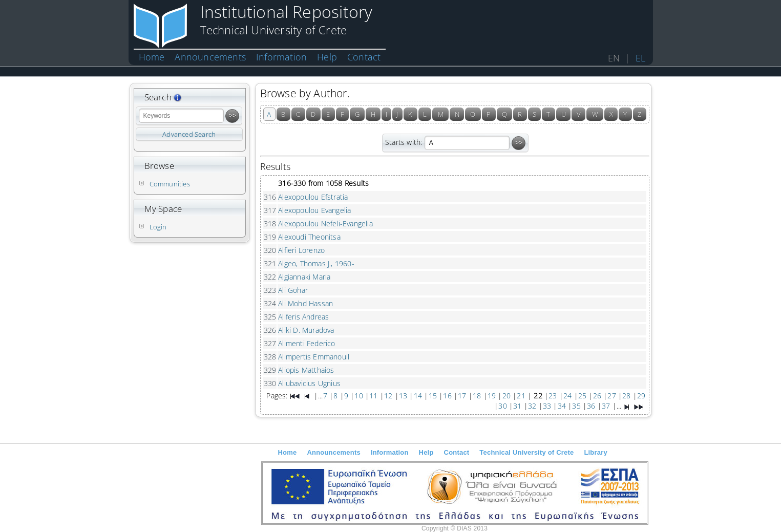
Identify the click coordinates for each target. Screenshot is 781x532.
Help (327, 57)
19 (492, 396)
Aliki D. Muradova (306, 330)
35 (576, 406)
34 (562, 406)
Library (595, 452)
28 (626, 396)
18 (477, 396)
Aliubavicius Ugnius (309, 383)
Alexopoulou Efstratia (313, 197)
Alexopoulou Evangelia (314, 210)
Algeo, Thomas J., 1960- (316, 263)
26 (597, 396)
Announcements (210, 57)
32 (532, 406)
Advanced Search (189, 134)
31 (517, 406)
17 (462, 396)
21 (521, 396)
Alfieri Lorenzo (301, 250)
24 (567, 396)
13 (403, 396)
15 (433, 396)
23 (553, 396)
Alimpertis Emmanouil (314, 357)
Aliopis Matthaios (306, 370)
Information (281, 57)
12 (388, 396)
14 (418, 396)
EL (640, 58)
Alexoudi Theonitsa (309, 237)
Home (152, 57)
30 (502, 406)
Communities (170, 184)
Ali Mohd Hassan (305, 303)
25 (582, 396)
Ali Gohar (293, 290)
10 (358, 396)
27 (611, 396)
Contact (364, 57)
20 (506, 396)
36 (591, 406)
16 (447, 396)
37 (606, 406)
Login (158, 227)
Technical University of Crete (526, 452)
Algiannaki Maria (304, 277)
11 (373, 396)
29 (641, 396)
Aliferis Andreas (303, 317)
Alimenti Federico (307, 343)
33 (547, 406)
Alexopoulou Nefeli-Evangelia (325, 224)
